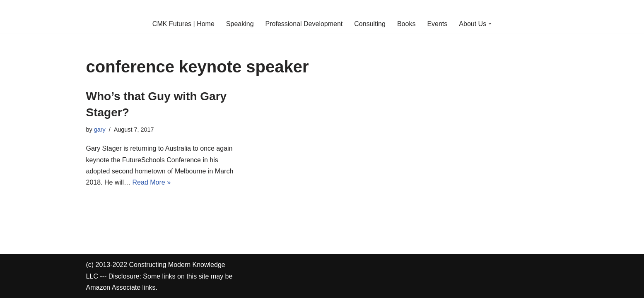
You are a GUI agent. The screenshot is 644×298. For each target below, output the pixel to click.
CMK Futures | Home (183, 24)
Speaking (240, 24)
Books (406, 24)
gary (100, 130)
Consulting (370, 24)
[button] (490, 24)
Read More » (152, 182)
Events (437, 24)
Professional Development (304, 24)
